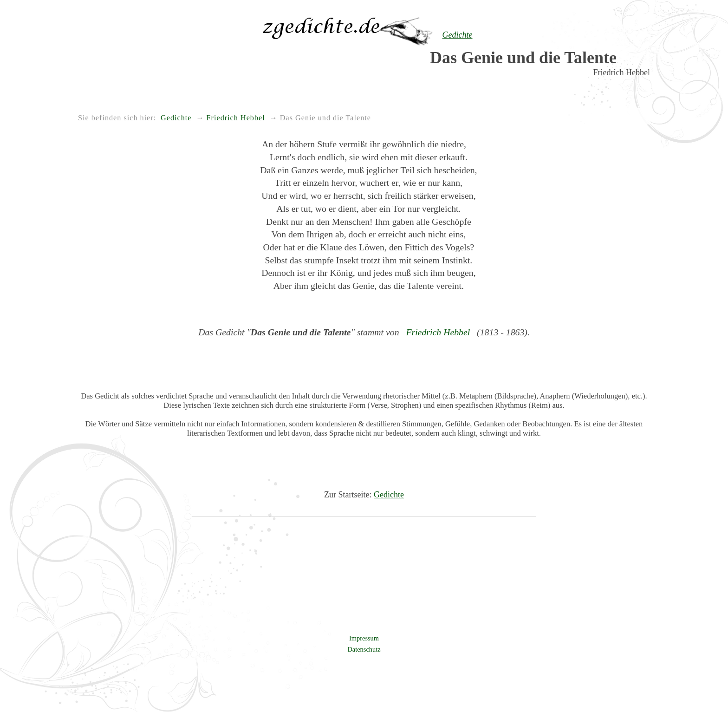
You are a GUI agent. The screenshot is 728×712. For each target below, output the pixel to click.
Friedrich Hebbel (438, 332)
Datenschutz (364, 649)
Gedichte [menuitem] (176, 118)
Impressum (364, 638)
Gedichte (389, 495)
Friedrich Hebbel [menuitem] (236, 118)
